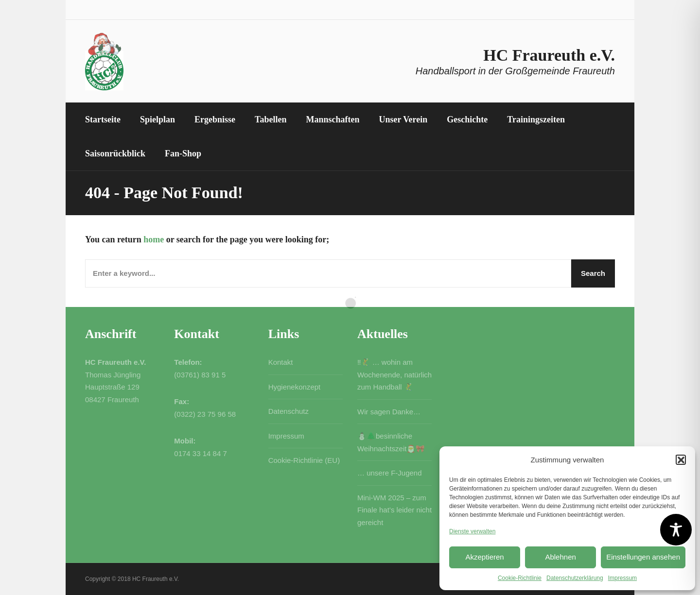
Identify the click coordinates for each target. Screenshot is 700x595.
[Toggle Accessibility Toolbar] (676, 530)
